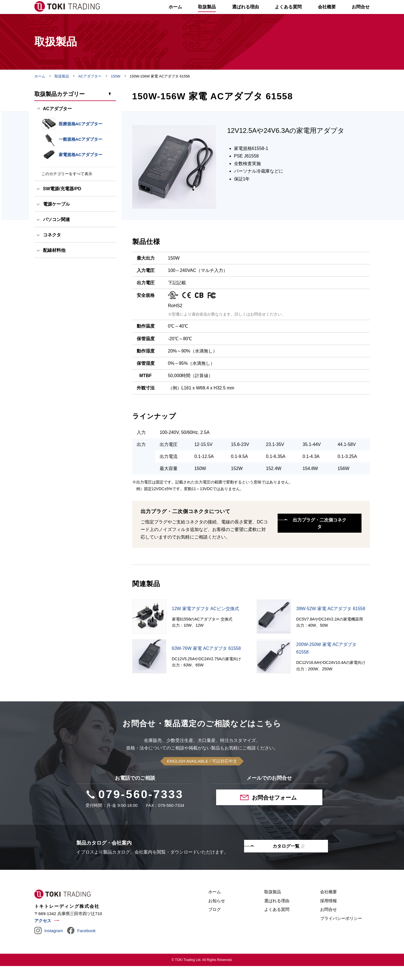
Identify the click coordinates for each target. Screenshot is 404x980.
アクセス (43, 935)
